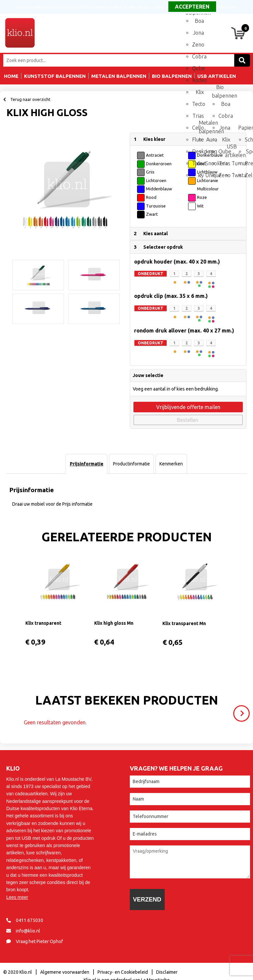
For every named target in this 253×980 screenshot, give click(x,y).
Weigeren (227, 7)
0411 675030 (29, 920)
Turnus (238, 163)
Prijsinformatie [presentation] (87, 464)
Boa (199, 21)
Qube (198, 68)
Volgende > (243, 711)
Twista (238, 175)
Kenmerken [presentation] (171, 464)
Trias (198, 116)
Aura (212, 140)
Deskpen (198, 151)
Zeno (198, 45)
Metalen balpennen (205, 125)
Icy (201, 175)
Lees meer (17, 897)
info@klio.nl (28, 931)
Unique (211, 175)
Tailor (198, 163)
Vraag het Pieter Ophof (39, 941)
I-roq (211, 151)
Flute (198, 140)
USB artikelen (231, 149)
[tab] (86, 464)
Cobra (198, 56)
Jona (198, 33)
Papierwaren (244, 128)
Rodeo (198, 80)
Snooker (211, 163)
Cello (198, 128)
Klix (200, 92)
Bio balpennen (218, 90)
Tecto (198, 104)
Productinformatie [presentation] (131, 464)
